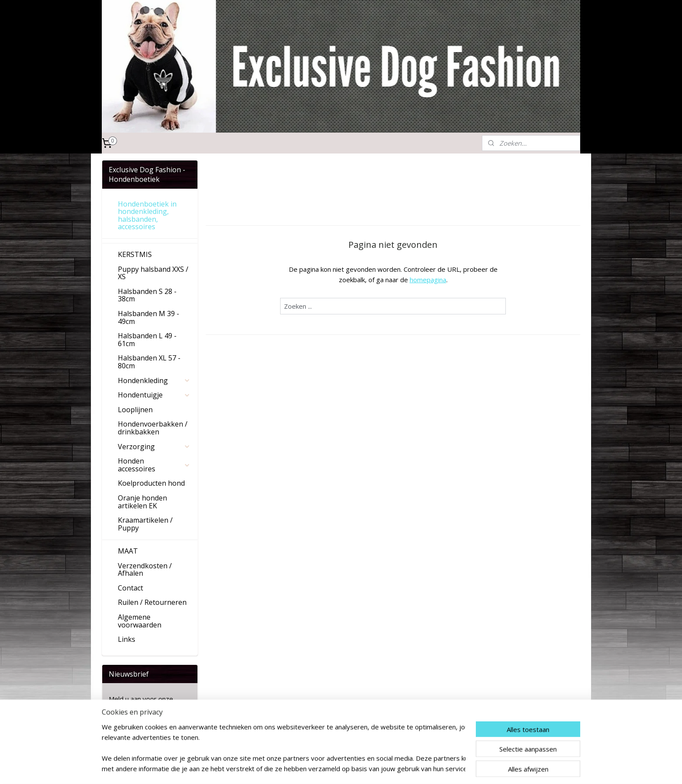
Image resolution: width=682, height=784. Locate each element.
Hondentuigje (154, 395)
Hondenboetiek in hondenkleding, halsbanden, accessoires (147, 215)
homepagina (428, 280)
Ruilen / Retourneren (152, 602)
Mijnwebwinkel (465, 768)
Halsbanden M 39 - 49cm (149, 317)
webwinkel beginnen (389, 768)
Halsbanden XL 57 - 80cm (149, 362)
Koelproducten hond (151, 483)
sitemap (338, 768)
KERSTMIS (135, 254)
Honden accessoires (154, 465)
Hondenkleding (154, 380)
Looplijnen (135, 410)
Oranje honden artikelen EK (142, 502)
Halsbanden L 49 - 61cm (147, 340)
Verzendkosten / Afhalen (145, 570)
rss (356, 768)
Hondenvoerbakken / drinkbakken (153, 428)
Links (127, 639)
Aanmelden (132, 731)
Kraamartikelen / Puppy (145, 524)
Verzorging (154, 447)
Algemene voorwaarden (140, 621)
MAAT (128, 551)
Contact (130, 588)
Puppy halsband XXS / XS (153, 273)
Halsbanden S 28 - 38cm (147, 295)
